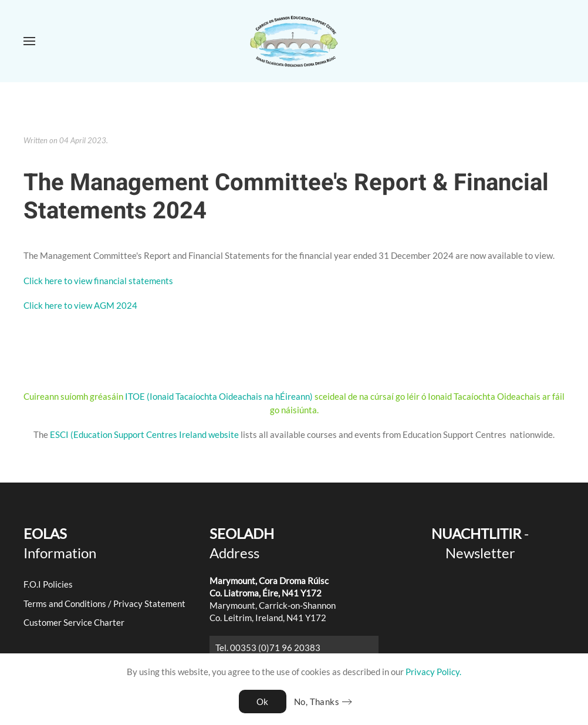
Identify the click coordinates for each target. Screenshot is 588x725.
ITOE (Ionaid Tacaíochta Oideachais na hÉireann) (218, 396)
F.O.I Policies (48, 584)
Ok (263, 702)
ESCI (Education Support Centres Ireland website (144, 434)
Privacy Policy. (433, 672)
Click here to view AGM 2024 (80, 305)
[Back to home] (294, 41)
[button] (29, 41)
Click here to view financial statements (98, 281)
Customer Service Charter (74, 622)
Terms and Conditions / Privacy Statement (104, 603)
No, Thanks (317, 702)
